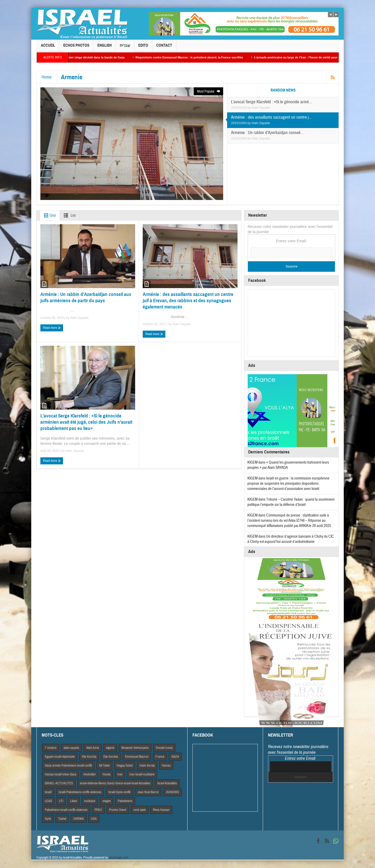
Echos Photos (76, 48)
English (105, 48)
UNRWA (79, 819)
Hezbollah (89, 774)
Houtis (107, 774)
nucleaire (90, 801)
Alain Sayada (261, 108)
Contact (164, 48)
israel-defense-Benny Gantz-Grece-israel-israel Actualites (115, 783)
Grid (49, 215)
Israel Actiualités (167, 783)
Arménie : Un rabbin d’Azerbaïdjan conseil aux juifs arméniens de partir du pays (86, 297)
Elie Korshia (111, 757)
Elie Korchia (89, 757)
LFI (61, 801)
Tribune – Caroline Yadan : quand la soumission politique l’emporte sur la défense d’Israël (291, 502)
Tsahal (62, 819)
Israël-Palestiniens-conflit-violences (80, 792)
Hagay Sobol (125, 766)
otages (107, 801)
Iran (120, 774)
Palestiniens (125, 801)
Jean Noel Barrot (148, 792)
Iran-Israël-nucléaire (142, 774)
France (160, 757)
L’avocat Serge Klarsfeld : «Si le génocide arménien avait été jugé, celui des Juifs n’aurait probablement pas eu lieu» (86, 422)
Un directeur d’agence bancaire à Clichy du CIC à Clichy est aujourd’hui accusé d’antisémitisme (291, 539)
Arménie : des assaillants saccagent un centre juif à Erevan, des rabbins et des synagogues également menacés (188, 301)
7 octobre (51, 748)
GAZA (175, 757)
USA (94, 819)
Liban (74, 801)
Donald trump (164, 748)
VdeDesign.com (119, 858)
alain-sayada (71, 748)
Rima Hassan (161, 810)
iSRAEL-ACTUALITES (59, 783)
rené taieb (140, 810)
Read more (52, 328)
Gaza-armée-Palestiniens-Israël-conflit (68, 766)
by (249, 108)
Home (47, 77)
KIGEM (252, 462)
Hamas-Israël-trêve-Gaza (61, 774)
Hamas (166, 766)
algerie (110, 748)
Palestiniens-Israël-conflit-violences (66, 810)
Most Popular (209, 91)
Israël (48, 792)
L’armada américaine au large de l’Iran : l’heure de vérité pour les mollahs (309, 57)
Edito (143, 48)
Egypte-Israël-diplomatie (60, 757)
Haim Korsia (147, 766)
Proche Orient (118, 810)
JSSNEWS (172, 792)
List (69, 215)
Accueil (48, 48)
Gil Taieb (104, 766)
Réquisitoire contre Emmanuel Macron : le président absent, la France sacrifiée (194, 57)
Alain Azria (93, 748)
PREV (98, 810)
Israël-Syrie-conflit (119, 792)
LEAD (48, 801)
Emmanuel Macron (137, 757)
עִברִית (125, 48)
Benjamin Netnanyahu (135, 748)
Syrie (48, 819)
